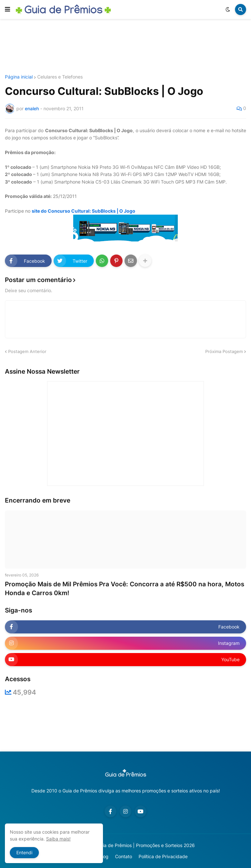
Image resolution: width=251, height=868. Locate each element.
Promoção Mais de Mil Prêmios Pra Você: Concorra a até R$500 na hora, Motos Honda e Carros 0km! (125, 589)
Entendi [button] (24, 852)
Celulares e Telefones (60, 77)
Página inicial (19, 77)
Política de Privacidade (163, 856)
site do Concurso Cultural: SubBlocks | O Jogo (84, 211)
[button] (8, 9)
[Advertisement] (125, 47)
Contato (124, 856)
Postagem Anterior (27, 351)
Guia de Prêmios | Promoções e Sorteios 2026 (146, 845)
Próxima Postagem (224, 351)
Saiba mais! (58, 839)
